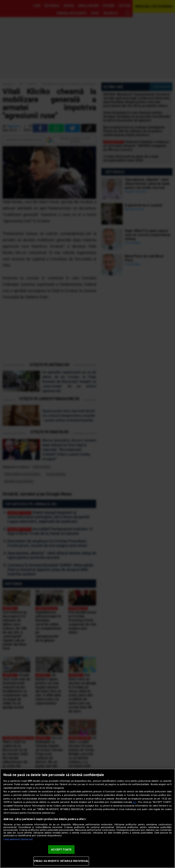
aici (135, 802)
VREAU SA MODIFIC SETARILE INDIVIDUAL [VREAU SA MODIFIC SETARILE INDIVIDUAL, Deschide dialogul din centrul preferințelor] (61, 861)
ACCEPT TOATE (61, 849)
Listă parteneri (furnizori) (18, 839)
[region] (87, 818)
